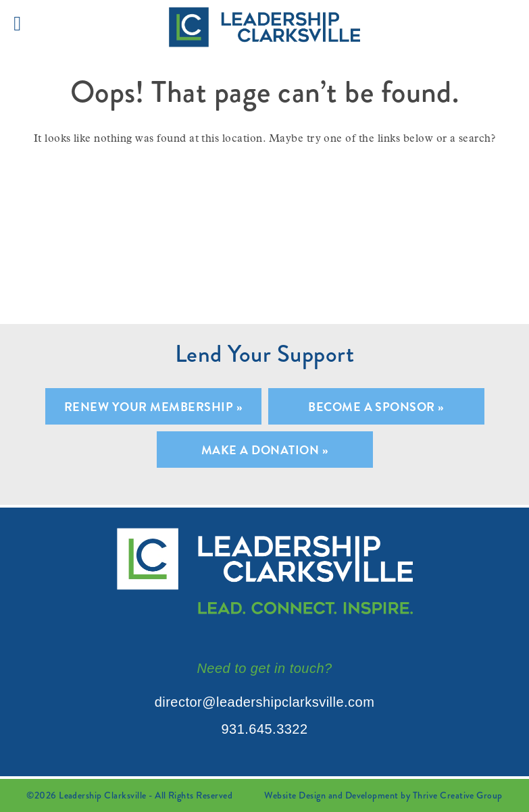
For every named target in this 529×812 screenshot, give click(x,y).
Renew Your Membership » (153, 407)
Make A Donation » (264, 450)
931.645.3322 (264, 729)
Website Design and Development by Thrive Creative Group (383, 795)
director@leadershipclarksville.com (265, 702)
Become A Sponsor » (376, 407)
